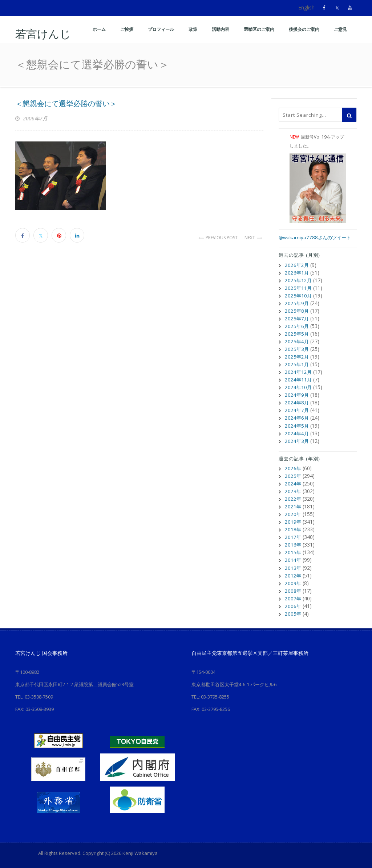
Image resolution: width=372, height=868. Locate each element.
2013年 (293, 567)
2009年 (293, 582)
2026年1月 (297, 273)
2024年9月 (297, 395)
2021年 (293, 506)
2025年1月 (297, 364)
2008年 (293, 590)
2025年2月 (297, 357)
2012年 (293, 575)
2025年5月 (297, 334)
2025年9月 (297, 303)
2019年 (293, 521)
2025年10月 (299, 295)
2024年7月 (297, 410)
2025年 (293, 475)
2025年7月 (297, 318)
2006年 (293, 605)
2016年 (293, 544)
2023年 (293, 491)
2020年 (293, 514)
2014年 (293, 559)
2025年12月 (299, 280)
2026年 (293, 468)
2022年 (293, 498)
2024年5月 (297, 425)
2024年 (293, 483)
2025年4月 (297, 341)
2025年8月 (297, 311)
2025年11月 (299, 288)
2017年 (293, 537)
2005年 (293, 613)
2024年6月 (297, 418)
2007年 (293, 598)
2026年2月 (297, 265)
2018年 (293, 529)
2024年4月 (297, 433)
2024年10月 (299, 387)
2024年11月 (299, 379)
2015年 (293, 552)
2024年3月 (297, 441)
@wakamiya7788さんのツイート (316, 237)
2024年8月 (297, 402)
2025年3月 (297, 349)
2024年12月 (299, 372)
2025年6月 (297, 326)
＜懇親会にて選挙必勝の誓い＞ (66, 104)
